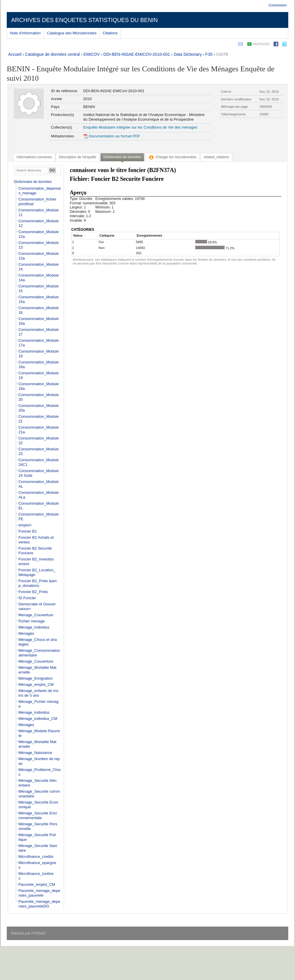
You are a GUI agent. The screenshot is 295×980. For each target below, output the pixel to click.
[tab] (34, 157)
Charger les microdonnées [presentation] (173, 157)
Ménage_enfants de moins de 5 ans (39, 693)
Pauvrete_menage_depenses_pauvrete (39, 893)
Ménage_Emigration (35, 678)
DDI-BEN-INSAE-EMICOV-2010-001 (137, 54)
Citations (110, 33)
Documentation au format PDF (112, 136)
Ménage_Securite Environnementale (38, 815)
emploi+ (25, 525)
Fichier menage (32, 621)
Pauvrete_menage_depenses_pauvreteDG (39, 904)
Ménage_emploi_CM (36, 685)
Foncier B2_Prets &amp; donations (38, 583)
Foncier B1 (28, 531)
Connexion (278, 5)
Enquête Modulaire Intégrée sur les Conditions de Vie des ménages (140, 127)
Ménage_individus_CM (38, 719)
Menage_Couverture (36, 615)
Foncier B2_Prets (33, 592)
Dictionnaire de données (33, 182)
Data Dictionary (188, 54)
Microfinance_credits (36, 857)
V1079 (222, 54)
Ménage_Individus (34, 627)
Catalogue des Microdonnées (72, 33)
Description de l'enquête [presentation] (78, 157)
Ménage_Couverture (36, 661)
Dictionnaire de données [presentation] (122, 157)
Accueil (15, 54)
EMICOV (92, 54)
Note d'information (25, 33)
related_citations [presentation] (217, 157)
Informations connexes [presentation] (34, 157)
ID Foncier (27, 598)
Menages (26, 633)
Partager (261, 44)
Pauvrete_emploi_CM (37, 884)
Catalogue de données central (53, 54)
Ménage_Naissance (35, 753)
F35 (209, 54)
